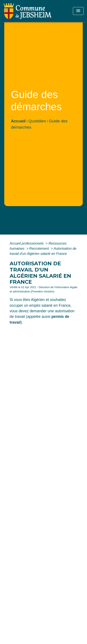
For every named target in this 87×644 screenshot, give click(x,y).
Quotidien (37, 121)
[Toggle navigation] (78, 11)
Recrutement (40, 249)
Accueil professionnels (27, 243)
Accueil (18, 121)
